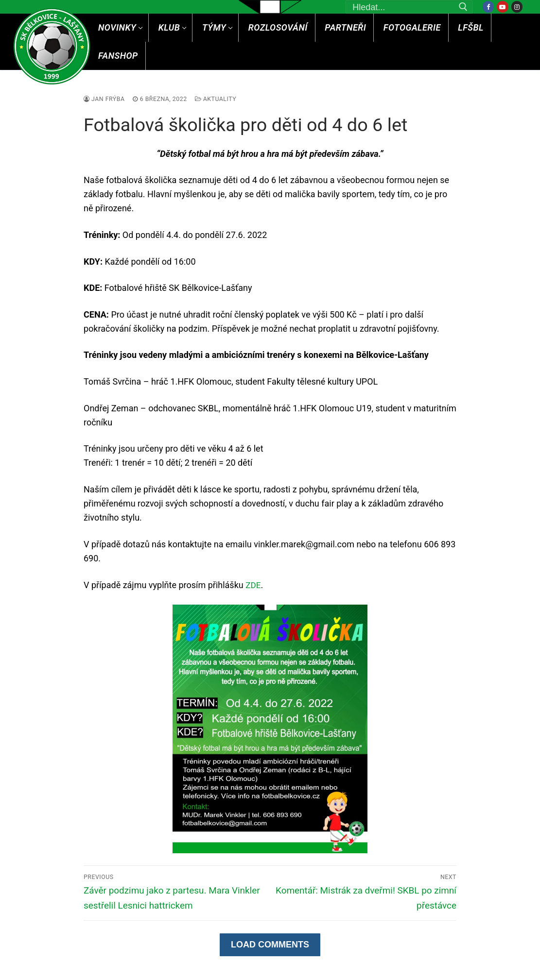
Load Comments (270, 946)
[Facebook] (488, 7)
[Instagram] (517, 7)
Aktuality (221, 99)
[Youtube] (502, 7)
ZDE (253, 584)
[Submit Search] (463, 7)
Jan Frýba (105, 99)
